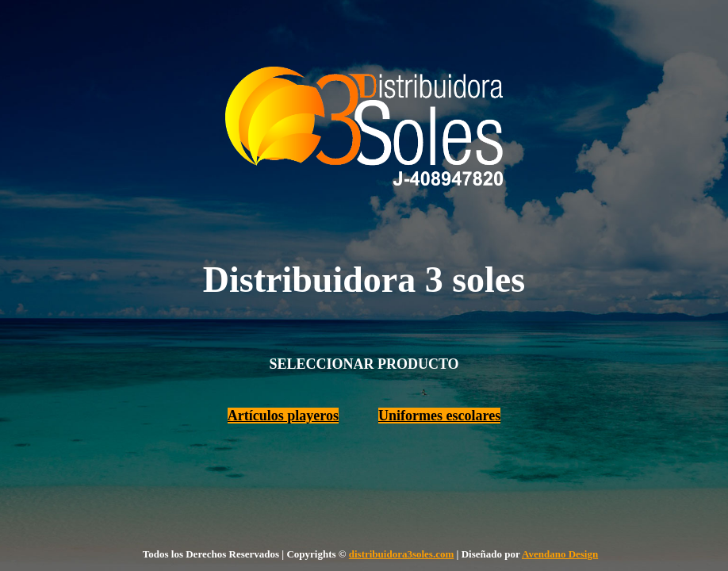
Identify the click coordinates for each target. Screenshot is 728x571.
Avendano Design (560, 554)
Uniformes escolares (439, 416)
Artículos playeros (283, 416)
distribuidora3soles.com (402, 554)
